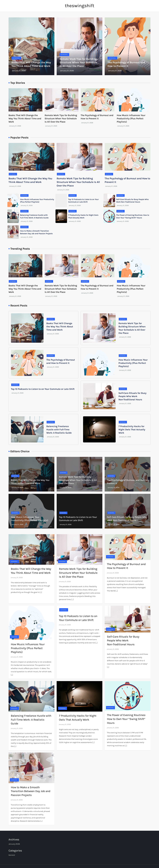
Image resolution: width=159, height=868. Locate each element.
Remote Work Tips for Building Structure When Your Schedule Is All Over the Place (78, 63)
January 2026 (14, 844)
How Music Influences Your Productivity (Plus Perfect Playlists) (131, 119)
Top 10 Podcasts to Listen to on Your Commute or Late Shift (43, 389)
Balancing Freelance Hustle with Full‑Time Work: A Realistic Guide (59, 430)
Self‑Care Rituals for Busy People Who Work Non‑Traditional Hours (133, 396)
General (16, 58)
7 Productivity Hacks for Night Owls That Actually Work (132, 430)
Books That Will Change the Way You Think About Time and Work (25, 119)
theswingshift (80, 6)
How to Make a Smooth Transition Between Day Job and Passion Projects (31, 791)
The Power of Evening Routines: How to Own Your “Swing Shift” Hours (126, 719)
